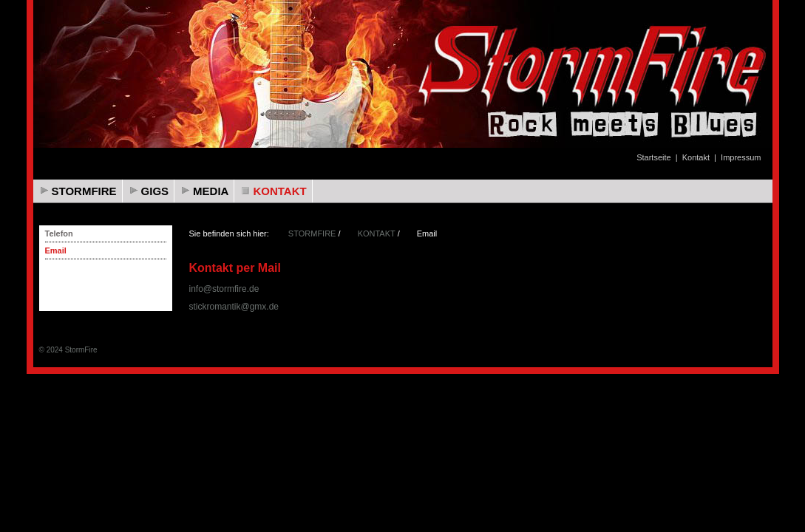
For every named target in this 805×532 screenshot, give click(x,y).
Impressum (741, 157)
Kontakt (696, 157)
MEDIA (211, 191)
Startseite (653, 157)
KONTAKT (279, 191)
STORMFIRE (84, 191)
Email (56, 250)
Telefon (59, 233)
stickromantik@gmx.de (234, 307)
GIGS (155, 191)
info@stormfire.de (224, 289)
